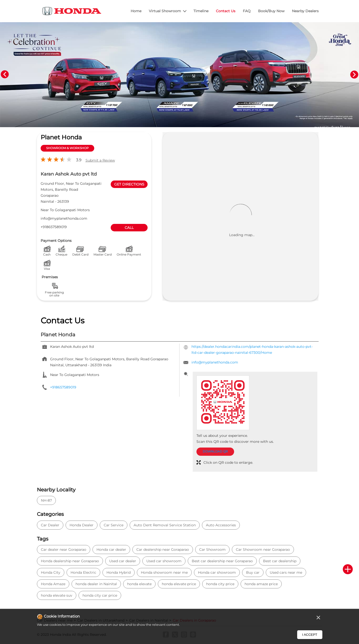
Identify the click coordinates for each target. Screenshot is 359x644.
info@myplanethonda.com (64, 218)
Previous (5, 75)
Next (354, 75)
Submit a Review (100, 160)
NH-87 (46, 500)
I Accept (310, 635)
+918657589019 (54, 227)
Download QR (215, 451)
